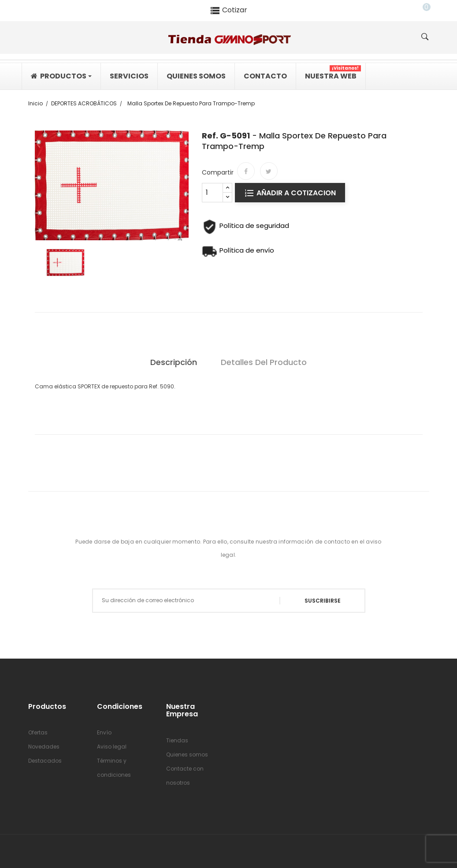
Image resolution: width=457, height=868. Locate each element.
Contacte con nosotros (185, 776)
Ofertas (38, 732)
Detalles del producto (264, 362)
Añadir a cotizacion (295, 193)
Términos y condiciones (114, 768)
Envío (104, 732)
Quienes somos (187, 754)
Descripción (174, 362)
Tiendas (177, 740)
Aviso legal (112, 747)
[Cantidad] (212, 193)
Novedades (44, 747)
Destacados (45, 761)
